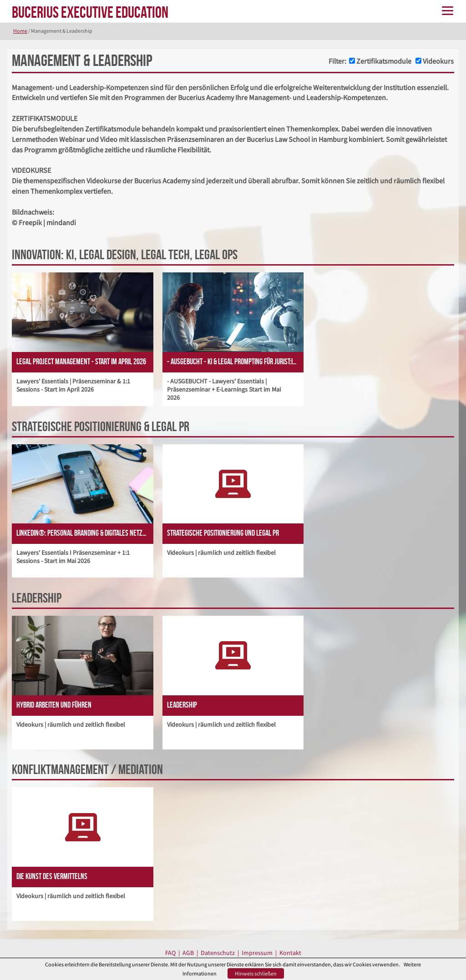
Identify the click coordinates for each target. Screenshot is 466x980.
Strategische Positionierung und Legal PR (223, 533)
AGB (188, 953)
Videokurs (438, 61)
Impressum (257, 953)
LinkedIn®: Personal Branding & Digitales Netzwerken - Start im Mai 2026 (85, 533)
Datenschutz (218, 953)
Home (20, 31)
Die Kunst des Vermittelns (52, 876)
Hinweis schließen (256, 973)
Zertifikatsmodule (384, 61)
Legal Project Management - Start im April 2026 (81, 362)
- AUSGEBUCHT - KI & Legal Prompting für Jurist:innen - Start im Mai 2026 (236, 362)
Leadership (182, 705)
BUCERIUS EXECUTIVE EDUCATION (90, 12)
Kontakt (290, 953)
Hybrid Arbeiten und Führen (54, 705)
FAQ (170, 953)
